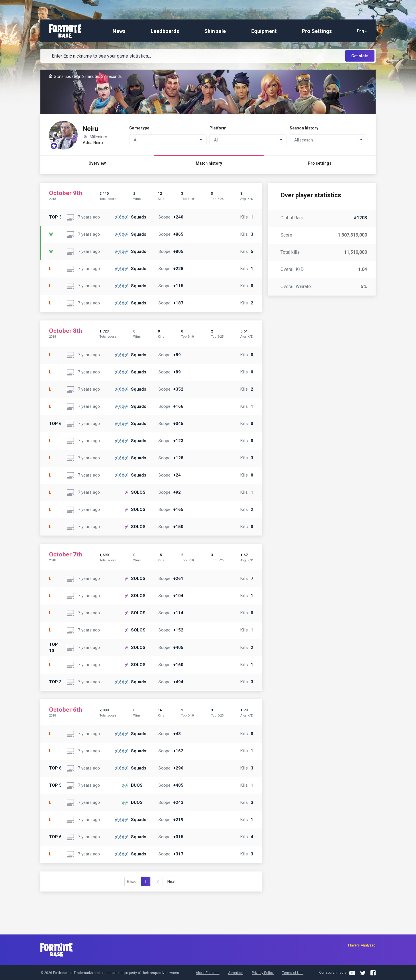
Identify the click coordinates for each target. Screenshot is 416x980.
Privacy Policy (263, 973)
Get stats (360, 56)
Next (171, 881)
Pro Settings (317, 31)
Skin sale (215, 31)
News (119, 31)
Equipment (264, 31)
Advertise (236, 973)
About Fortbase (208, 973)
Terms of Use (293, 973)
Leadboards (165, 31)
